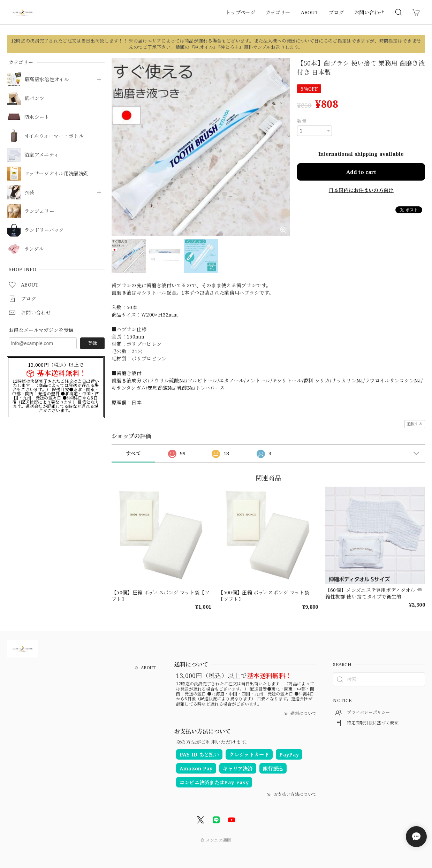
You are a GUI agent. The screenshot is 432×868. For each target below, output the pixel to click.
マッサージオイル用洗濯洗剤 (56, 174)
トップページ (240, 12)
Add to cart (361, 172)
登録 (92, 343)
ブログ (336, 12)
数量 (302, 121)
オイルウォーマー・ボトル (54, 136)
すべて (133, 453)
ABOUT (310, 12)
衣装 (29, 193)
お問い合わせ (369, 12)
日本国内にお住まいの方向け (361, 190)
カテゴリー (278, 12)
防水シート (37, 117)
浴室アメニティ (41, 155)
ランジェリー (39, 211)
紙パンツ (34, 98)
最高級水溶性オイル (47, 80)
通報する (415, 424)
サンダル (34, 249)
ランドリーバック (44, 230)
